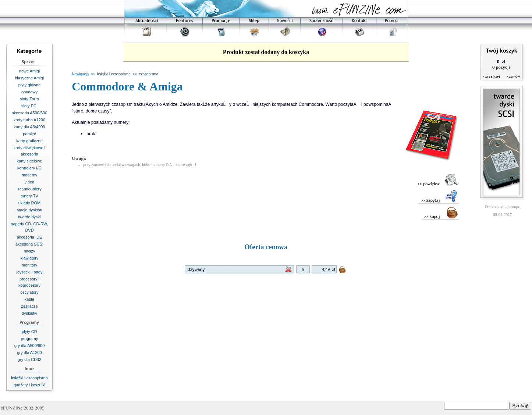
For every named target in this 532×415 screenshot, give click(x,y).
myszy (29, 251)
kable (29, 299)
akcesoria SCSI (29, 244)
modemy (29, 175)
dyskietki (29, 313)
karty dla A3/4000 (29, 127)
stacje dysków (29, 210)
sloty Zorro (29, 99)
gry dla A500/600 (30, 346)
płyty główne (30, 85)
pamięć (29, 134)
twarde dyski (29, 217)
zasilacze (29, 306)
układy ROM (30, 203)
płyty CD (29, 332)
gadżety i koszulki (29, 385)
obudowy (29, 92)
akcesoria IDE (29, 237)
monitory (29, 265)
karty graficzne (29, 141)
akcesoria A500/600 (30, 113)
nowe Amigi (29, 71)
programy (29, 339)
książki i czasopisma (29, 378)
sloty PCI (29, 106)
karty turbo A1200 (29, 120)
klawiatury (30, 258)
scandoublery (29, 189)
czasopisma (149, 74)
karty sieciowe (29, 161)
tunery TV (29, 196)
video (29, 182)
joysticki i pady (30, 272)
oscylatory (29, 292)
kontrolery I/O (29, 168)
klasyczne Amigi (29, 78)
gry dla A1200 (29, 353)
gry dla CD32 (29, 359)
